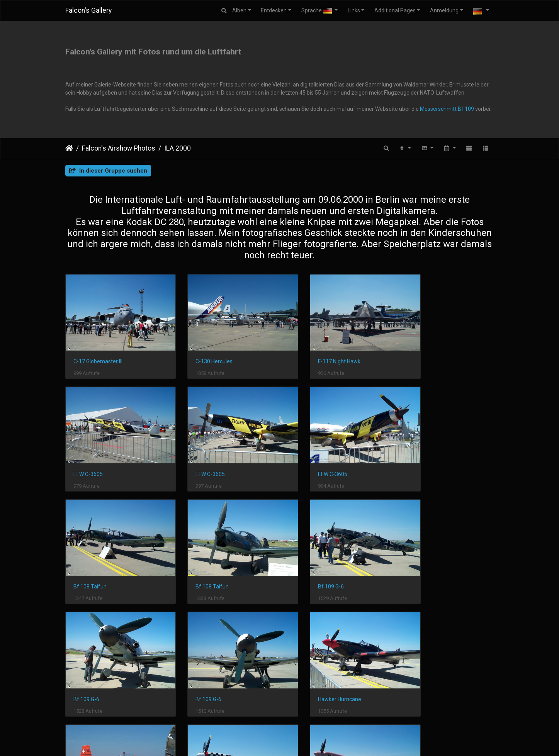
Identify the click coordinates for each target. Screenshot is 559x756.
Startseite (69, 148)
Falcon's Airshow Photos (119, 148)
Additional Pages (395, 10)
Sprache (317, 11)
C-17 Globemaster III (98, 353)
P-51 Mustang (201, 665)
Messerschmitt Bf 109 (447, 109)
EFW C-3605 (418, 353)
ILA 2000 (178, 148)
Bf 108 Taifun (310, 457)
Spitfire (302, 665)
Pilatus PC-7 (88, 665)
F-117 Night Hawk (315, 353)
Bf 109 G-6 (86, 561)
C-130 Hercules (202, 353)
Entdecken (274, 10)
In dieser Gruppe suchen (108, 171)
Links (354, 10)
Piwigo (227, 740)
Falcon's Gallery (88, 10)
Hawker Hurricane (425, 561)
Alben (239, 10)
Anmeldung (444, 10)
